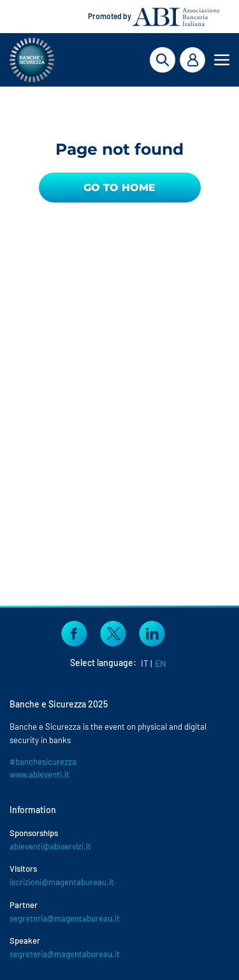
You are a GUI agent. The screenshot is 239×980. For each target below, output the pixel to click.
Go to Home (119, 188)
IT (145, 663)
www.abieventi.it (40, 774)
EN (160, 663)
